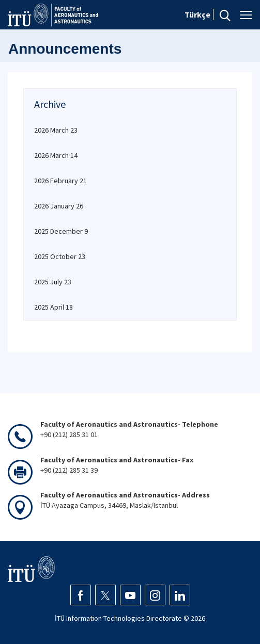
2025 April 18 (53, 307)
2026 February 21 (60, 181)
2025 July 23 (53, 282)
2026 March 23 (56, 130)
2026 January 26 (59, 206)
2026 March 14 (56, 155)
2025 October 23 (60, 256)
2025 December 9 (61, 231)
